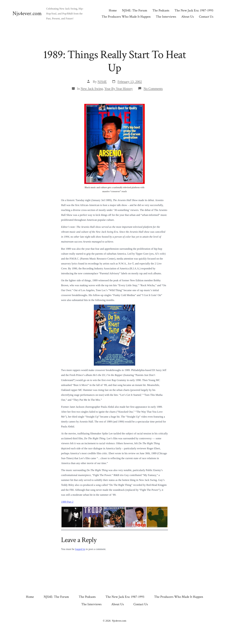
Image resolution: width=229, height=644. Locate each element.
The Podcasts (161, 10)
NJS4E (102, 82)
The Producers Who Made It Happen (126, 17)
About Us (187, 17)
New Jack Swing (92, 89)
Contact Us (206, 17)
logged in (80, 549)
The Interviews (166, 17)
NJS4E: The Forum (135, 10)
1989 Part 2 (67, 502)
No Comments (153, 89)
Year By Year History (119, 89)
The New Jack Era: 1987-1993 (194, 10)
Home (113, 10)
